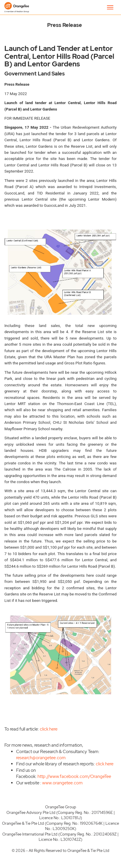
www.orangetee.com (62, 783)
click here (49, 729)
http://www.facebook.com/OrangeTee (74, 776)
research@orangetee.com (41, 758)
